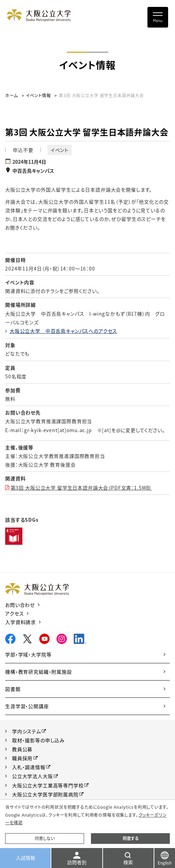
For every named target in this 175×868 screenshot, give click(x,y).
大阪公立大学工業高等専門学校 (48, 785)
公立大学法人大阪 (33, 776)
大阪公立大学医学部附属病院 (45, 794)
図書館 (13, 689)
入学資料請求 (20, 622)
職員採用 (22, 758)
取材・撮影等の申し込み (38, 740)
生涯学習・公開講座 (27, 706)
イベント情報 (38, 95)
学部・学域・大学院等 (28, 654)
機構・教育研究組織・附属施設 (39, 672)
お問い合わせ (20, 605)
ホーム (12, 95)
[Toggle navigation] (158, 17)
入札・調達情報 (29, 767)
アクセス (14, 613)
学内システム (27, 731)
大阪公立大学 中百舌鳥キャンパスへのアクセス (63, 331)
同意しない (45, 838)
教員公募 (22, 749)
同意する (131, 838)
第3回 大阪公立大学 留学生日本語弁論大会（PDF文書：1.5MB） (81, 488)
